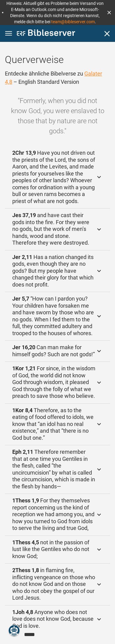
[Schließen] (107, 34)
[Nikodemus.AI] (14, 631)
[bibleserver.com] (46, 34)
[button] (109, 13)
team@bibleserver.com (73, 22)
